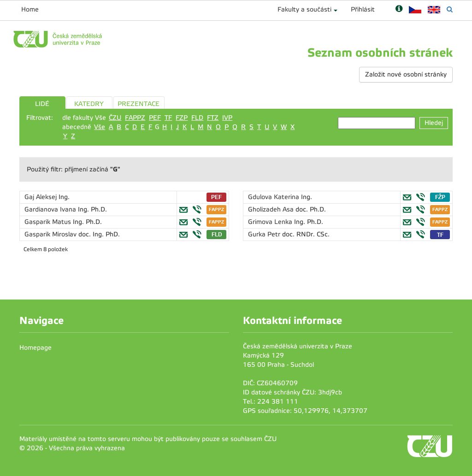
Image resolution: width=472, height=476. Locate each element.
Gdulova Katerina (274, 197)
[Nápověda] (399, 9)
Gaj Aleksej (41, 197)
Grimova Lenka (271, 222)
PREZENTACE (139, 104)
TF (168, 118)
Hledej (434, 123)
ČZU (115, 118)
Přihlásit (363, 9)
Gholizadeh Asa (272, 209)
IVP (227, 118)
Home (30, 9)
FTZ (213, 118)
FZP (182, 118)
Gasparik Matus (49, 222)
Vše (100, 127)
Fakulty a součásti (304, 9)
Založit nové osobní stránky (406, 74)
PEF (155, 118)
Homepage (35, 348)
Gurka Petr (265, 234)
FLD (197, 118)
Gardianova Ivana (51, 209)
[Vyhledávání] (450, 9)
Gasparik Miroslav (51, 234)
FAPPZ (135, 118)
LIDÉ (42, 104)
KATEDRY (89, 104)
